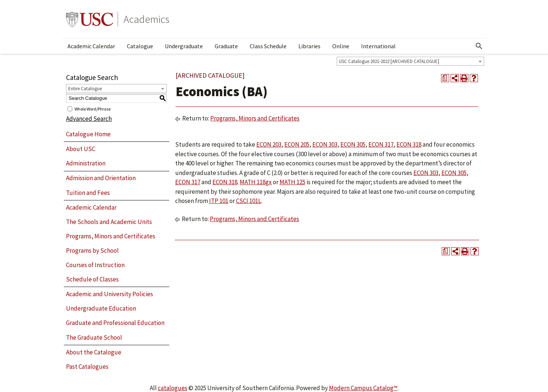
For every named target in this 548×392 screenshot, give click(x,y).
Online (341, 46)
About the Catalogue (94, 352)
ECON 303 (325, 144)
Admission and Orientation (101, 178)
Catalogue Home (88, 134)
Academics (146, 19)
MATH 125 (292, 182)
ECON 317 (381, 144)
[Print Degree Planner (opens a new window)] (445, 78)
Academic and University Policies (110, 294)
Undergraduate (184, 46)
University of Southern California (90, 19)
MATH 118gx (256, 182)
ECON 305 (353, 144)
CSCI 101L (249, 201)
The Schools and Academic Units (109, 222)
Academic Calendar (91, 46)
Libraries (309, 46)
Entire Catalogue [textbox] (85, 89)
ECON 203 (269, 144)
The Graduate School (94, 337)
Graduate (226, 46)
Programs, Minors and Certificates (111, 236)
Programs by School (92, 251)
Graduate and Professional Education (115, 323)
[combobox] (410, 61)
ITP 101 (219, 201)
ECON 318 (409, 144)
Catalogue (140, 46)
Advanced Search (89, 119)
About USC (81, 149)
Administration (86, 163)
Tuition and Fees (88, 193)
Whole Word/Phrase (93, 108)
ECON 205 (297, 144)
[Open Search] (479, 46)
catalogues (173, 388)
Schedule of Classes (92, 279)
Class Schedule (268, 46)
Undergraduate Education (101, 308)
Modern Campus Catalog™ (363, 388)
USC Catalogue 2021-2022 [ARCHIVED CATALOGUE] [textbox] (389, 61)
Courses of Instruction (95, 265)
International (378, 46)
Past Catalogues (87, 367)
